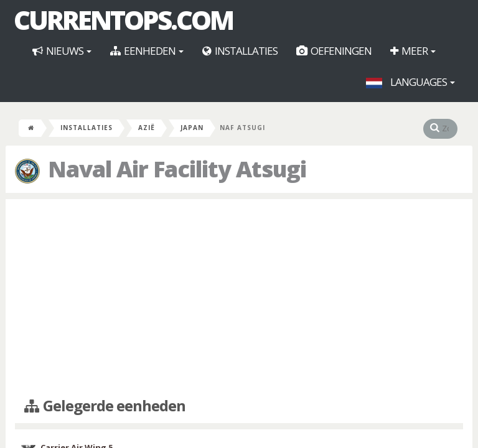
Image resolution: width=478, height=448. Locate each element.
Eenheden (147, 51)
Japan (192, 128)
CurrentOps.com (123, 20)
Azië (147, 128)
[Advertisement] (239, 299)
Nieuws (62, 51)
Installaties (240, 51)
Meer (413, 51)
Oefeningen (334, 51)
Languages (410, 82)
